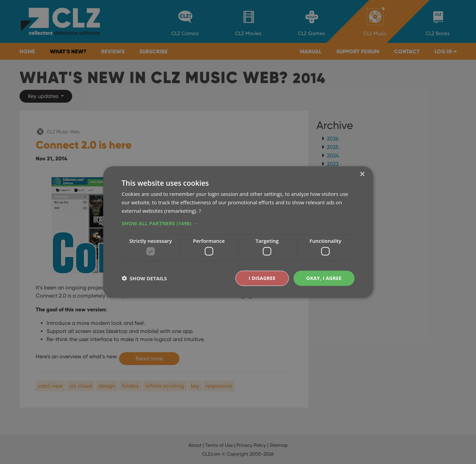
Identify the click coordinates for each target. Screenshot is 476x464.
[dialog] (238, 232)
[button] (238, 223)
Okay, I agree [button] (324, 278)
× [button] (362, 174)
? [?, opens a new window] (200, 210)
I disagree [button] (262, 278)
